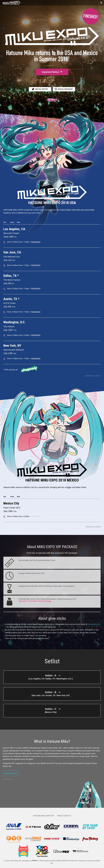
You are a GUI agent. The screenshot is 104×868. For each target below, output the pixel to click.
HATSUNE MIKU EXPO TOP (44, 816)
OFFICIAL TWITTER (40, 89)
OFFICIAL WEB (11, 773)
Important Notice (52, 72)
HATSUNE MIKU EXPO (12, 3)
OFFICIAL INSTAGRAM (64, 89)
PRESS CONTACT (64, 816)
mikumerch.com (94, 624)
